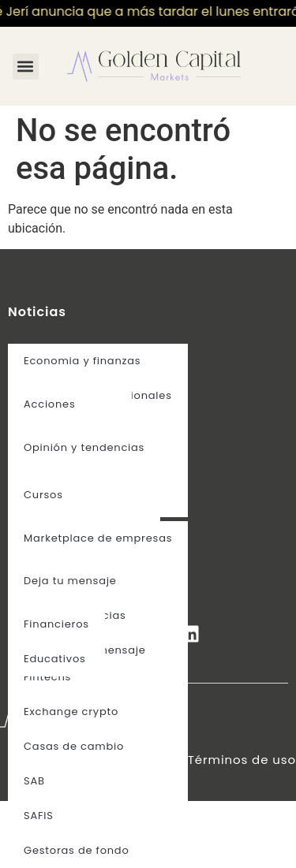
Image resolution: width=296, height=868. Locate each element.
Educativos (55, 659)
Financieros (56, 624)
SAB (34, 781)
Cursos (43, 495)
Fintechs (47, 677)
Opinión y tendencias (84, 447)
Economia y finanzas (82, 361)
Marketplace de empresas (98, 538)
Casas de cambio (74, 746)
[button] (26, 67)
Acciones (49, 404)
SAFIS (39, 816)
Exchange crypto (71, 712)
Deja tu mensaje (70, 581)
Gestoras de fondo (77, 850)
